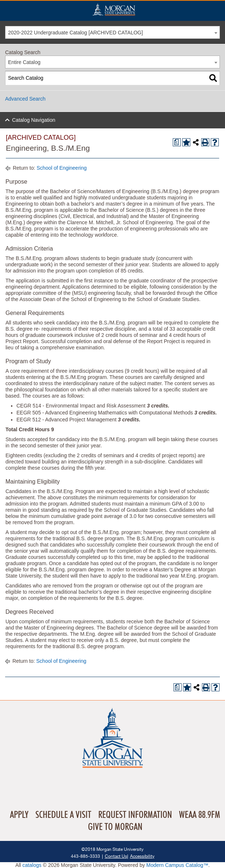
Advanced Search (25, 99)
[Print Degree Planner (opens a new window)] (177, 142)
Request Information (135, 815)
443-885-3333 (85, 856)
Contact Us (116, 856)
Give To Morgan (115, 827)
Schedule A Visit (63, 815)
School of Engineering (62, 168)
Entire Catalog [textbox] (24, 62)
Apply (19, 815)
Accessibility (142, 856)
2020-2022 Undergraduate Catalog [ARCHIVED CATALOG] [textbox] (75, 33)
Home (114, 9)
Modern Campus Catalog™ (178, 865)
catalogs (32, 865)
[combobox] (113, 32)
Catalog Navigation (34, 120)
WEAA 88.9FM (200, 815)
